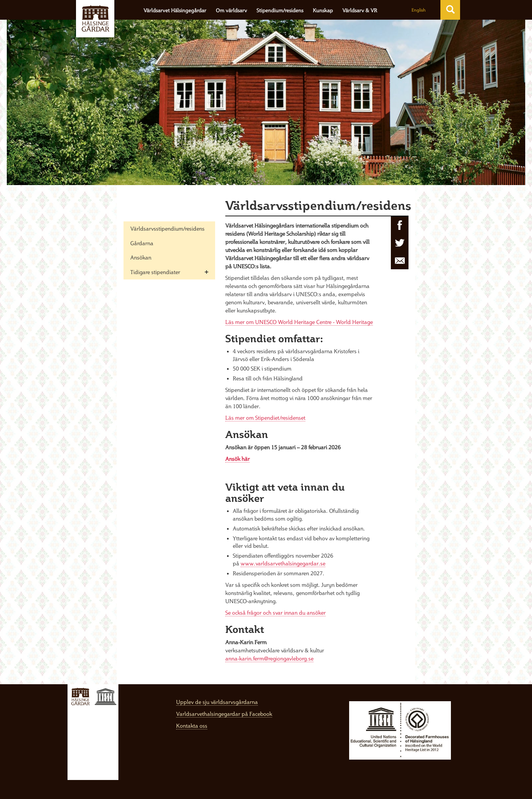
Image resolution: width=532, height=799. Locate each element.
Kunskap (323, 10)
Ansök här (237, 459)
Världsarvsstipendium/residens (167, 229)
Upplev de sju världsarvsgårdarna (217, 702)
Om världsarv (231, 10)
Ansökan (141, 257)
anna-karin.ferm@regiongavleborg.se (269, 658)
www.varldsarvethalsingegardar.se (283, 563)
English (419, 10)
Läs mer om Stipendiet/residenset (265, 418)
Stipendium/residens (280, 10)
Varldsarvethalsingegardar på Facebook (224, 714)
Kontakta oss (192, 726)
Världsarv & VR (360, 10)
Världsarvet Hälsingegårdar (175, 10)
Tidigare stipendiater (155, 272)
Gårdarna (142, 243)
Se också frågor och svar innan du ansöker (275, 613)
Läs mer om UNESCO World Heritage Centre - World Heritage (299, 322)
